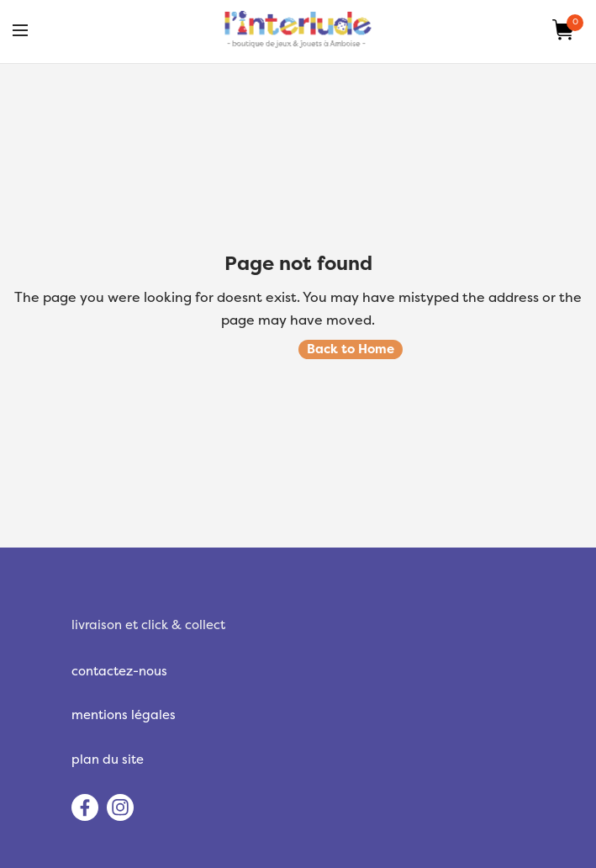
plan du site (108, 759)
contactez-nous (119, 671)
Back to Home (351, 349)
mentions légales (124, 715)
